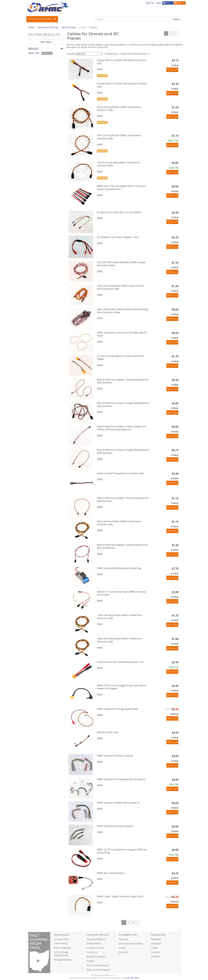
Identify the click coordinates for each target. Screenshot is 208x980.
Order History (61, 943)
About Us (124, 939)
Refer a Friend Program (98, 970)
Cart (180, 3)
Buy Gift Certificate (96, 957)
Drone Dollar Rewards (98, 965)
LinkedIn (156, 957)
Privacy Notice (94, 943)
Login (158, 3)
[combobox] (133, 19)
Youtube (155, 952)
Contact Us (92, 952)
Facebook (156, 939)
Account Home (61, 939)
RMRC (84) (34, 53)
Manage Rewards (63, 960)
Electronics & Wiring (48, 27)
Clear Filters (46, 42)
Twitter (155, 948)
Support (91, 961)
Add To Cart (172, 70)
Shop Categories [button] (42, 19)
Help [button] (168, 3)
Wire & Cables (69, 27)
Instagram (156, 943)
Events (122, 948)
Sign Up (150, 3)
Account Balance (62, 948)
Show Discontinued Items (135, 54)
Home (31, 27)
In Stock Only (112, 54)
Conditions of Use (96, 948)
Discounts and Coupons (131, 943)
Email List (124, 952)
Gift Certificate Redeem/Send (61, 954)
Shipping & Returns (96, 939)
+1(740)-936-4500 (131, 978)
